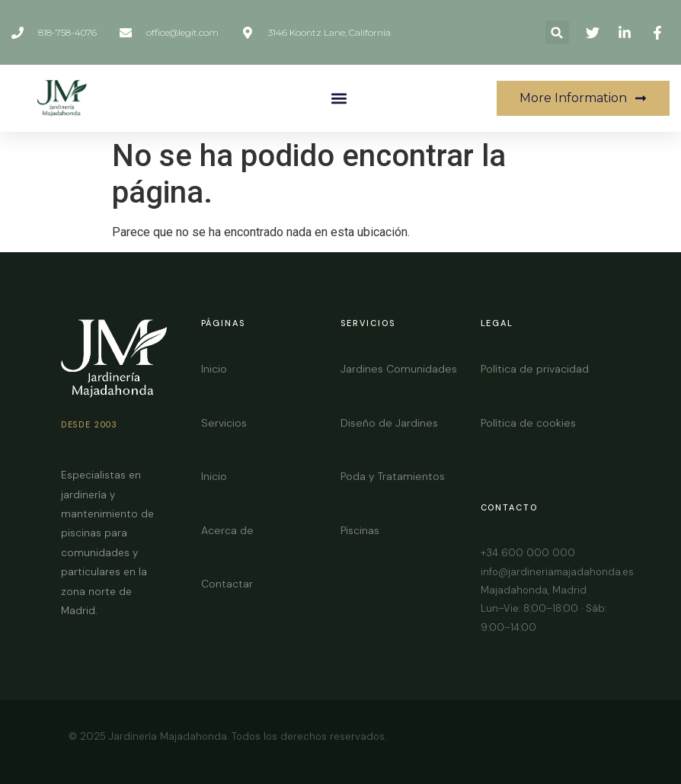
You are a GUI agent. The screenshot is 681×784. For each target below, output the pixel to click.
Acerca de (227, 530)
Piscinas (360, 530)
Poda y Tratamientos (393, 476)
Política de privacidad (535, 369)
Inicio (214, 369)
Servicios (224, 423)
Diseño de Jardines (389, 423)
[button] (557, 32)
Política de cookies (528, 423)
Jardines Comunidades (399, 369)
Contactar (227, 584)
